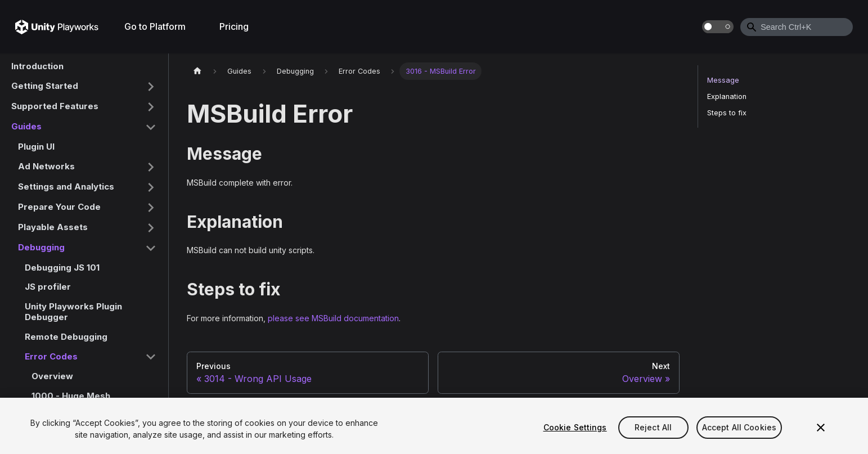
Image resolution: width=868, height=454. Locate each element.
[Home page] (197, 71)
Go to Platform (155, 26)
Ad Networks (46, 166)
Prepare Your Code (59, 207)
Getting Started (45, 86)
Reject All (653, 427)
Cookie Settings (575, 427)
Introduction (37, 66)
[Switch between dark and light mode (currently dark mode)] (718, 27)
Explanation (727, 96)
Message (723, 80)
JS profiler (48, 287)
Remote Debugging (66, 337)
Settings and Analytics (66, 186)
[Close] (821, 428)
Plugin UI (36, 147)
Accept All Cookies (739, 427)
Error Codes (51, 356)
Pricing (234, 26)
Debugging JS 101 (62, 268)
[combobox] (797, 27)
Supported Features (55, 106)
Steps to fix (727, 113)
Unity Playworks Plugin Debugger (73, 312)
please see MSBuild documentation (333, 318)
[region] (434, 426)
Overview (52, 376)
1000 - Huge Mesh (71, 396)
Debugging (41, 247)
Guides (26, 126)
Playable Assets (53, 227)
